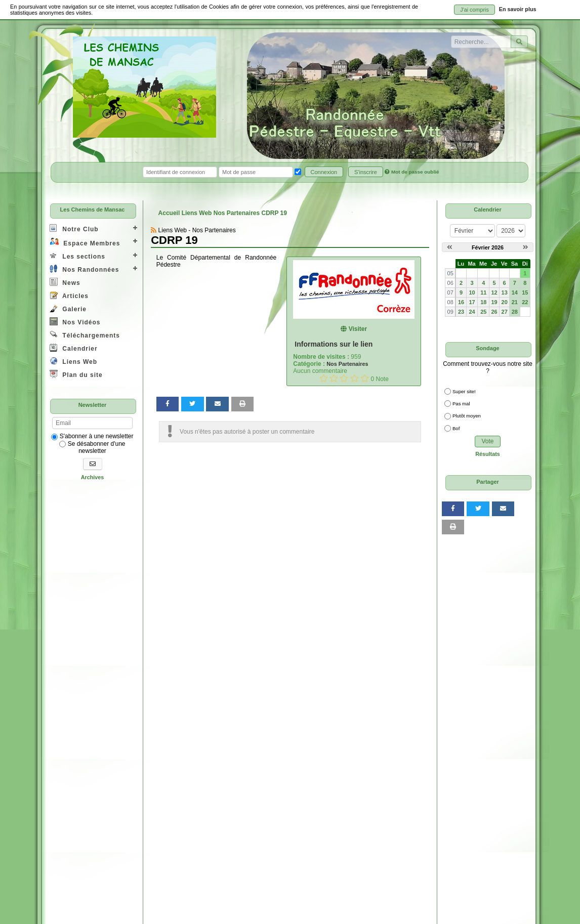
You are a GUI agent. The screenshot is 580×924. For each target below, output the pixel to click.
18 (483, 302)
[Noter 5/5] (365, 378)
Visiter (354, 329)
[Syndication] (154, 230)
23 (461, 312)
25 (483, 312)
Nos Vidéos (75, 322)
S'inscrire (366, 172)
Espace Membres (85, 242)
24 (472, 312)
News (65, 282)
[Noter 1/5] (324, 378)
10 (472, 292)
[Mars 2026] (526, 247)
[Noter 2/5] (334, 378)
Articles (69, 295)
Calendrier (74, 348)
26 (494, 312)
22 (525, 302)
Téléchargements (85, 335)
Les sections (77, 256)
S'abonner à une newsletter (92, 436)
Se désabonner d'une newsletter (92, 447)
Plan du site (76, 374)
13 (505, 292)
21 (515, 302)
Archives (93, 477)
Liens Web (73, 361)
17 (472, 302)
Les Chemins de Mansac (93, 209)
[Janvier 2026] (450, 247)
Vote (487, 441)
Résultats (488, 454)
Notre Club (74, 228)
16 (461, 302)
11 (483, 292)
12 (494, 292)
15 (525, 292)
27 (505, 312)
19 (494, 302)
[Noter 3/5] (344, 378)
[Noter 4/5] (355, 378)
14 (515, 292)
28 (515, 312)
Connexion (324, 172)
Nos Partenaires (347, 364)
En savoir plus (518, 9)
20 (505, 302)
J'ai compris (474, 10)
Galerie (68, 308)
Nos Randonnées (84, 269)
